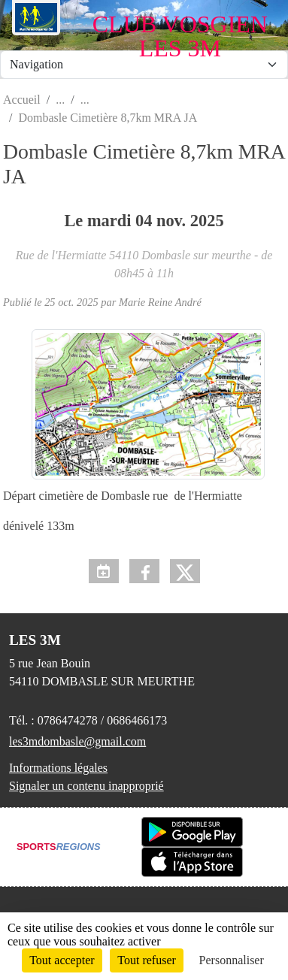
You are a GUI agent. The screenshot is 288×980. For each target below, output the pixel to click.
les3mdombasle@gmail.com (77, 741)
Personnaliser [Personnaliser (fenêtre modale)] (232, 960)
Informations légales (58, 768)
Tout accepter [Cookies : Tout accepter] (62, 960)
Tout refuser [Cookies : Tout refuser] (147, 960)
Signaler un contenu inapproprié (86, 786)
